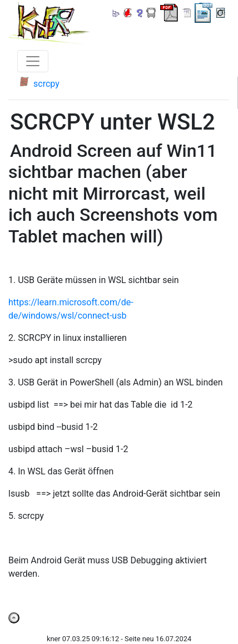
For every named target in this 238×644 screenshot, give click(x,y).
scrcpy (46, 84)
